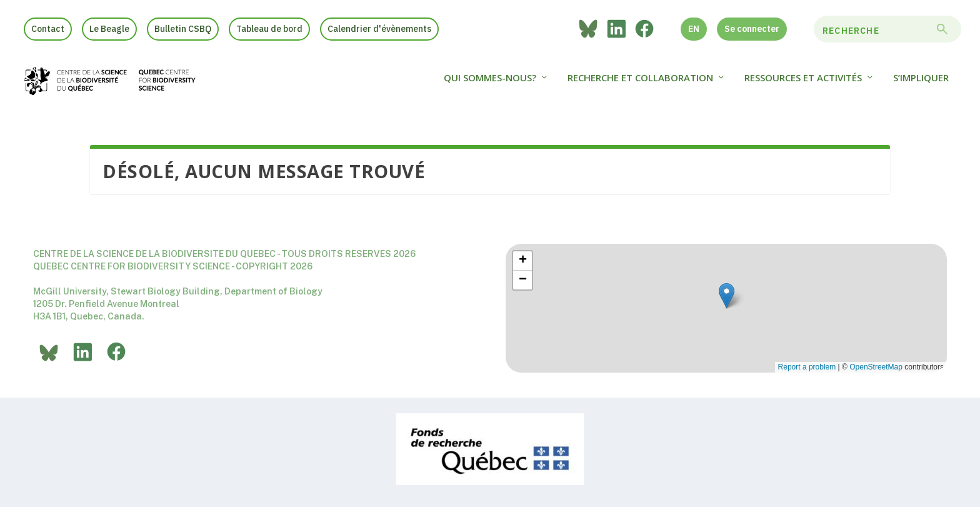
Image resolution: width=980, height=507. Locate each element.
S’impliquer (921, 84)
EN (694, 29)
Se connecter (752, 29)
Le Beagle (109, 29)
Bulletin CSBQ (183, 29)
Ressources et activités (803, 84)
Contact (48, 29)
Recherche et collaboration (640, 84)
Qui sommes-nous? (490, 84)
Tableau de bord (269, 29)
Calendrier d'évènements (379, 29)
